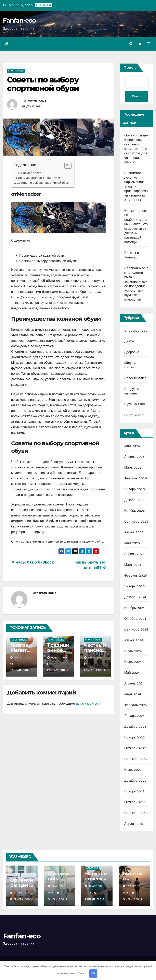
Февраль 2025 (136, 575)
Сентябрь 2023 (136, 759)
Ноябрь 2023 (135, 737)
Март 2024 (133, 694)
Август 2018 (134, 824)
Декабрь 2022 (135, 781)
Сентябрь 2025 (136, 521)
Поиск (129, 68)
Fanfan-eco (19, 20)
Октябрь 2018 (135, 802)
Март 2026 (133, 467)
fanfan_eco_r (37, 101)
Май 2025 (132, 543)
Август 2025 (134, 532)
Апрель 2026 (134, 457)
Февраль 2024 (136, 705)
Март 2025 (133, 565)
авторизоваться (88, 704)
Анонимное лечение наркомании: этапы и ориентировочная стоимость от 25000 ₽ (136, 186)
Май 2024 (132, 673)
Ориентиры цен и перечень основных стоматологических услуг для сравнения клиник (136, 149)
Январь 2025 (134, 586)
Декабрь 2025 (135, 500)
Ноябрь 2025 (135, 511)
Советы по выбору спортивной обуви (43, 84)
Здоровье (132, 352)
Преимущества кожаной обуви (38, 178)
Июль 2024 (133, 651)
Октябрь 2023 (135, 748)
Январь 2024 (134, 716)
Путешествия (135, 404)
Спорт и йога (16, 71)
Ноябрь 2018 (134, 791)
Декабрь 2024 (135, 597)
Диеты (129, 341)
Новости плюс (135, 378)
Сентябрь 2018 (136, 813)
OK (93, 973)
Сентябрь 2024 (136, 629)
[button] (131, 44)
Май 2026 (132, 446)
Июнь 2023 (133, 770)
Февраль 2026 (136, 478)
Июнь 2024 (133, 662)
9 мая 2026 (22, 893)
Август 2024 (134, 640)
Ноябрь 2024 (135, 608)
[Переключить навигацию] (148, 44)
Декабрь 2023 (135, 727)
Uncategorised (136, 330)
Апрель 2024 (134, 683)
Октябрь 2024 (135, 619)
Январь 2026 (135, 489)
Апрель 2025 (134, 554)
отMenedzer (32, 173)
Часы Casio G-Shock (33, 562)
